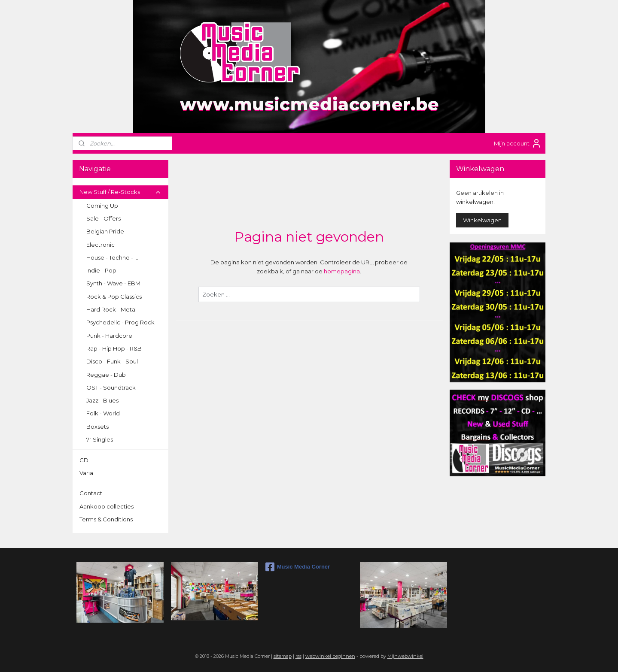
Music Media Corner (298, 567)
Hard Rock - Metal (111, 309)
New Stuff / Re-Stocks (120, 192)
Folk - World (103, 413)
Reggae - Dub (106, 375)
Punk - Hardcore (109, 336)
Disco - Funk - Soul (112, 361)
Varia (86, 473)
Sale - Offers (104, 218)
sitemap (283, 656)
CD (84, 460)
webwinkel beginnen (330, 656)
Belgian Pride (105, 231)
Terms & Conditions (106, 519)
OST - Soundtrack (111, 387)
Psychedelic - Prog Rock (120, 322)
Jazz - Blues (102, 400)
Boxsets (97, 427)
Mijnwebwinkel (405, 656)
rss (298, 656)
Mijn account (518, 143)
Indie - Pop (101, 270)
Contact (91, 493)
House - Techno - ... (112, 257)
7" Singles (100, 439)
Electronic (100, 245)
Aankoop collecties (107, 506)
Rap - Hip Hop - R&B (114, 348)
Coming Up (102, 206)
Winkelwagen (482, 220)
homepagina (342, 271)
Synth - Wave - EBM (113, 283)
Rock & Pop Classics (114, 297)
